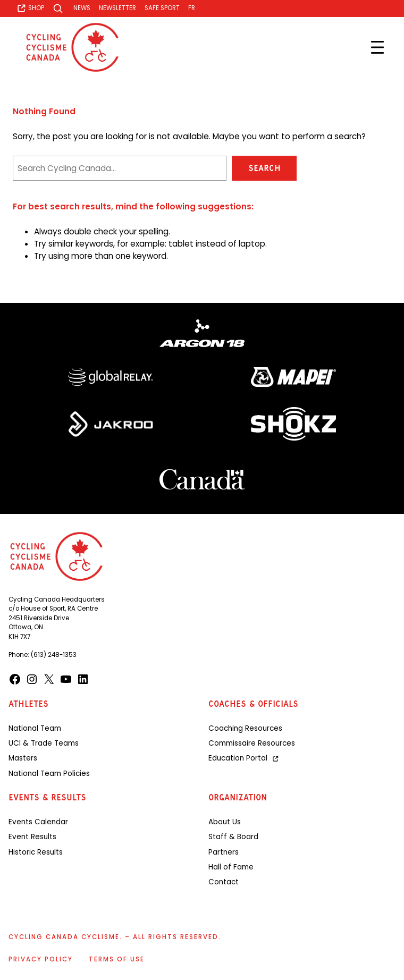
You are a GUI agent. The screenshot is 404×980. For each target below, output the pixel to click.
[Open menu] (377, 47)
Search (264, 168)
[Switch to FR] (192, 9)
